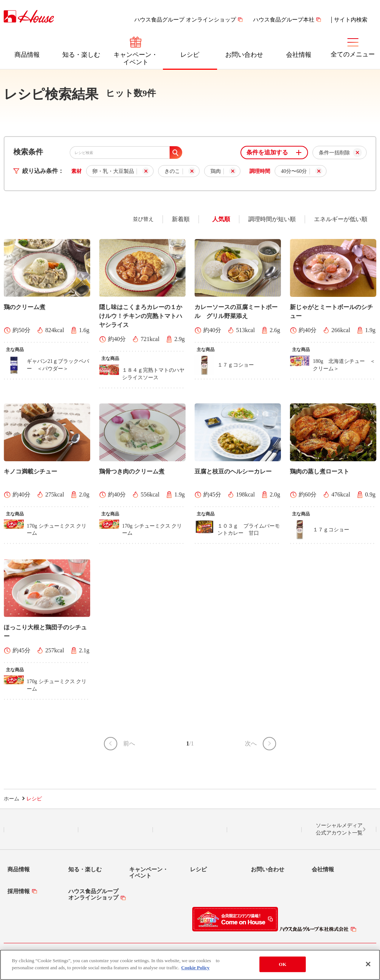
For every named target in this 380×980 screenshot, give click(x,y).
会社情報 (299, 55)
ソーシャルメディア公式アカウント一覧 (339, 829)
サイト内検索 (351, 20)
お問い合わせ (244, 55)
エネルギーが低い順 (341, 219)
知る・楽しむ (81, 55)
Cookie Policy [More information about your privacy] (195, 968)
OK (282, 964)
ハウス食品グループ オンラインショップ (185, 20)
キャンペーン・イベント (136, 58)
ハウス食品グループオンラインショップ (93, 894)
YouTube (265, 830)
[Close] (368, 964)
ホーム (12, 799)
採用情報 (19, 891)
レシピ (190, 55)
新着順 (181, 219)
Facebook (190, 830)
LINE (41, 830)
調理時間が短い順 (272, 219)
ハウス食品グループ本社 (284, 20)
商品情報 (27, 55)
